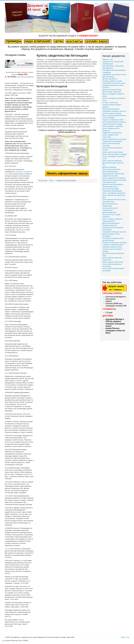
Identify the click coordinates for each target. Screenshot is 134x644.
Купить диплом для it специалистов (110, 209)
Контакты (106, 87)
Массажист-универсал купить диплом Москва (113, 239)
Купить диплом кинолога (111, 169)
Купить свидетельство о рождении (111, 129)
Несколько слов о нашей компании (111, 216)
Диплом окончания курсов (112, 90)
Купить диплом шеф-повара (113, 152)
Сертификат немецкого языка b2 (114, 232)
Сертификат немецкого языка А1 (114, 111)
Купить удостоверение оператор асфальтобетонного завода (114, 123)
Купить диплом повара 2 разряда (115, 154)
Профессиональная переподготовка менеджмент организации (113, 227)
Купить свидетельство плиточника (111, 136)
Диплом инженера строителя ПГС (113, 164)
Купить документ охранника (113, 126)
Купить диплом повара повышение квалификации (112, 190)
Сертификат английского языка (114, 83)
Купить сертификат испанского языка (114, 157)
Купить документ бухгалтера (113, 262)
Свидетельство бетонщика (112, 133)
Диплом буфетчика (109, 212)
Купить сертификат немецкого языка (113, 95)
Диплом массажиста (110, 79)
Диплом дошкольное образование (110, 205)
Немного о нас (108, 59)
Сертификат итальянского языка (114, 75)
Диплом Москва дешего (111, 223)
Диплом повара (108, 77)
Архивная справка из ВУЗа (112, 247)
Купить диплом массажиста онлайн (112, 149)
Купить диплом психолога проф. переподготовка (114, 201)
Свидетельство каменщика (112, 141)
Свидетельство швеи (110, 176)
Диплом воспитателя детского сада (113, 254)
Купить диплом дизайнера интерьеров (112, 265)
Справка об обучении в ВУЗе (113, 120)
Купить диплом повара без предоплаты (112, 259)
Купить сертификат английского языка (114, 99)
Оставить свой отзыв (110, 103)
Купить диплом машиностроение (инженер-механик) (114, 181)
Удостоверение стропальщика (113, 174)
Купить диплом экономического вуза (114, 196)
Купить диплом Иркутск (111, 109)
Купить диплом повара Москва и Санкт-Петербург (114, 117)
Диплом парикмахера (110, 171)
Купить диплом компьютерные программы (114, 270)
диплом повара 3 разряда (112, 113)
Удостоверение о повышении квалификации (113, 67)
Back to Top (125, 637)
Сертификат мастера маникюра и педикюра (114, 71)
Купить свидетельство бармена (114, 178)
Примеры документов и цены (113, 85)
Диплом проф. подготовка (112, 92)
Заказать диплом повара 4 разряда (112, 106)
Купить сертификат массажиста (114, 193)
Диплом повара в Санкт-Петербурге (111, 235)
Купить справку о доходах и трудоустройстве (113, 220)
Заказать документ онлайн (112, 81)
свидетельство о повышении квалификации (113, 63)
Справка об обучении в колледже (115, 243)
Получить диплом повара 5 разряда (112, 250)
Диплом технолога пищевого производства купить (113, 185)
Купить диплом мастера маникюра (111, 145)
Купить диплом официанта (112, 161)
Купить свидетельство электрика (114, 139)
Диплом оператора (109, 167)
